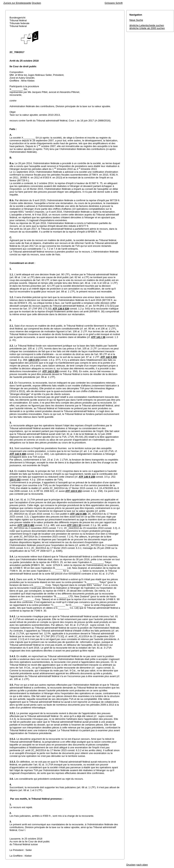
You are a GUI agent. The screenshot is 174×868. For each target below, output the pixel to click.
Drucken (36, 3)
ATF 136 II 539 (61, 309)
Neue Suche (136, 20)
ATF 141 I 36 (98, 337)
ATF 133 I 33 (74, 525)
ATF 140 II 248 (87, 477)
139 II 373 (34, 360)
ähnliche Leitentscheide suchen (147, 25)
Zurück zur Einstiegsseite (17, 3)
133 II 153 (15, 480)
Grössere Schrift (114, 3)
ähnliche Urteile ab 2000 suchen (147, 28)
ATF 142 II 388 (78, 514)
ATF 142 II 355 (109, 357)
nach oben (142, 865)
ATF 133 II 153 (74, 491)
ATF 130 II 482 (26, 525)
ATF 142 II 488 (18, 454)
